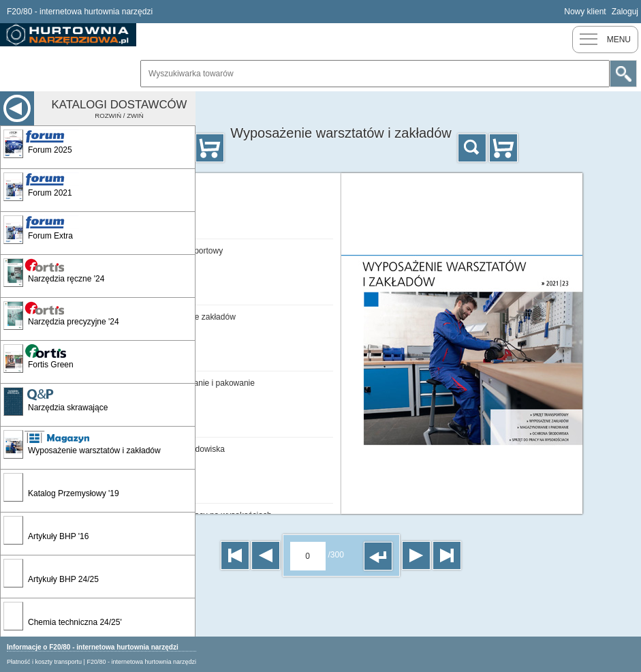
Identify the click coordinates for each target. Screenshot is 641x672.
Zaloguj (625, 12)
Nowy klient (585, 12)
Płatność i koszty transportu (44, 662)
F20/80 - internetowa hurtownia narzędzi (141, 662)
